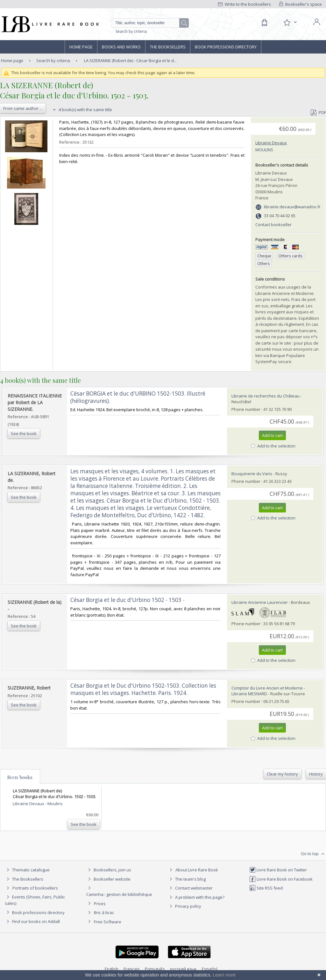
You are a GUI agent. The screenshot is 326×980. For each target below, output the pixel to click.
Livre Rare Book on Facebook (281, 879)
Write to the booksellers (244, 4)
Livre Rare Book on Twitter (278, 870)
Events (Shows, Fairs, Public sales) (35, 900)
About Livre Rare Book (197, 870)
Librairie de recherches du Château (266, 396)
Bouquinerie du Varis (252, 474)
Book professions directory (226, 47)
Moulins (264, 150)
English (112, 969)
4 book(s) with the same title (82, 110)
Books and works (121, 47)
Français (132, 969)
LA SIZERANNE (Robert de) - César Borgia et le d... (130, 61)
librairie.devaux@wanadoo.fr (292, 207)
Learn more (224, 975)
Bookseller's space (301, 4)
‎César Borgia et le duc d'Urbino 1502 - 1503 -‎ (128, 600)
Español (210, 969)
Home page (81, 47)
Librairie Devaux (271, 143)
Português (155, 969)
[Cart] (264, 23)
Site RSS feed (266, 888)
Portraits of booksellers (35, 888)
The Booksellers (168, 47)
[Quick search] (148, 23)
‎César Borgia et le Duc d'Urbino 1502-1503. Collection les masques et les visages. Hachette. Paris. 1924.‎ (143, 689)
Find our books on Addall (32, 921)
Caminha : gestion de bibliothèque (119, 894)
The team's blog (187, 879)
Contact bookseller (273, 225)
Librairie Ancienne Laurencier (260, 602)
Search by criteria (131, 31)
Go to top (313, 854)
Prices (100, 904)
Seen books (20, 777)
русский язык (183, 969)
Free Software (108, 922)
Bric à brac (104, 912)
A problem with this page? (196, 897)
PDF (318, 112)
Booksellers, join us (109, 870)
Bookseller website (108, 879)
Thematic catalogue (27, 870)
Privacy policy (184, 906)
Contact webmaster (190, 888)
